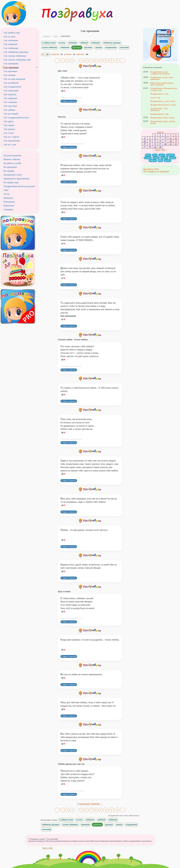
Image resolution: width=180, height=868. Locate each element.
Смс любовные (11, 40)
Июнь (148, 155)
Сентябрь (170, 155)
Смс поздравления (12, 87)
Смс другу (9, 121)
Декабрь (164, 158)
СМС (6, 190)
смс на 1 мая (155, 98)
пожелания (124, 47)
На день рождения (12, 155)
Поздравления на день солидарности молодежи (160, 73)
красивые (88, 47)
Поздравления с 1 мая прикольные (159, 109)
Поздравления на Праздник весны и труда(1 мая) (164, 89)
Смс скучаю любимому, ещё (17, 60)
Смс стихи (9, 133)
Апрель (160, 132)
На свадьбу (9, 171)
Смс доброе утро (12, 33)
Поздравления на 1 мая (159, 94)
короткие (83, 54)
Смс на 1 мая (10, 144)
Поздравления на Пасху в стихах (163, 105)
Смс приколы (10, 94)
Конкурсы (8, 198)
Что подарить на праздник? (156, 171)
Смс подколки (10, 98)
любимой (84, 43)
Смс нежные (10, 75)
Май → (165, 150)
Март (160, 161)
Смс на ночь (9, 37)
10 (106, 60)
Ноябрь (156, 158)
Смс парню (9, 125)
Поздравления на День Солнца (162, 118)
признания (77, 47)
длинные (70, 54)
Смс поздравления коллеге (16, 117)
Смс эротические (12, 141)
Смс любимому (11, 48)
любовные (73, 43)
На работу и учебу (12, 163)
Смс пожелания (11, 90)
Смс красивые (10, 71)
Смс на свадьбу (11, 114)
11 (111, 60)
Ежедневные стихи (13, 175)
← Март (156, 150)
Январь (173, 158)
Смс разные (9, 129)
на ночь (62, 43)
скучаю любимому (49, 47)
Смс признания (11, 67)
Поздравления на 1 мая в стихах (163, 101)
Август (162, 155)
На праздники (10, 167)
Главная (46, 36)
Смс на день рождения (14, 79)
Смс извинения (11, 63)
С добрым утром (49, 43)
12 (117, 60)
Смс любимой (10, 44)
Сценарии (8, 209)
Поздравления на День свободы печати (163, 122)
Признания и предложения (16, 179)
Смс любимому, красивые (16, 52)
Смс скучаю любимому (15, 56)
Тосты (7, 194)
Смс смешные (10, 102)
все (46, 54)
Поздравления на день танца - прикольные (162, 78)
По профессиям (11, 182)
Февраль (153, 161)
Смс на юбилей (11, 83)
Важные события (12, 159)
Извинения (9, 206)
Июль (155, 155)
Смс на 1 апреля (11, 137)
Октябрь (148, 158)
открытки (57, 54)
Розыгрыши (9, 202)
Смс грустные (10, 106)
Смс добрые (9, 110)
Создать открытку (69, 101)
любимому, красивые (112, 43)
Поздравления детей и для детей (19, 186)
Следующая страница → (90, 804)
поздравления (111, 47)
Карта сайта (48, 848)
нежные (99, 47)
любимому (96, 43)
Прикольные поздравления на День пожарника (162, 84)
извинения (65, 47)
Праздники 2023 (151, 169)
